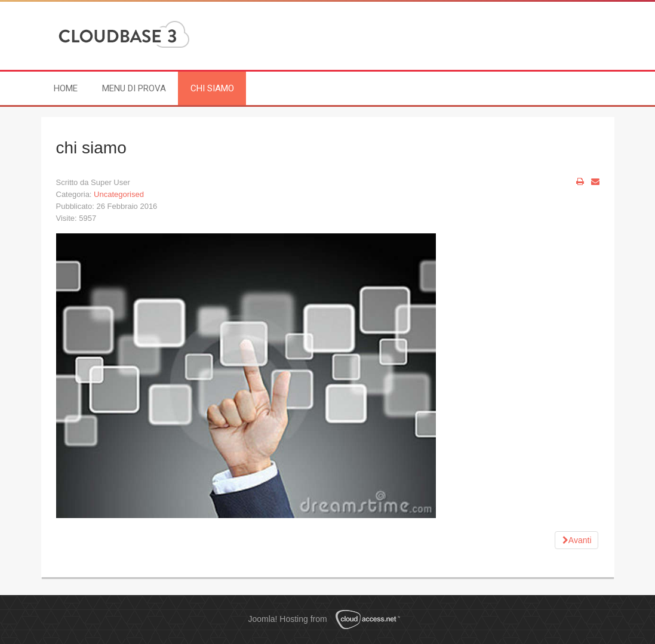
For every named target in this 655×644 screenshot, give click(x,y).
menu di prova (134, 88)
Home (66, 88)
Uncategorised (119, 194)
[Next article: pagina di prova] (576, 540)
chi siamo (212, 88)
